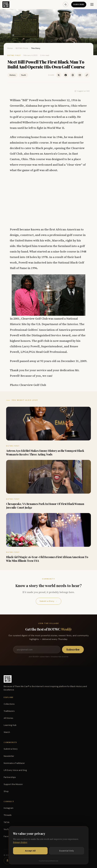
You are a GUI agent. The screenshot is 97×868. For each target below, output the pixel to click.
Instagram (9, 808)
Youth (23, 75)
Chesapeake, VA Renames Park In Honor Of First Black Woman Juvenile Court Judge (45, 506)
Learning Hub (10, 725)
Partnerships (10, 777)
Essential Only (67, 851)
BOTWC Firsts (22, 48)
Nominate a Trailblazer (14, 763)
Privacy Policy (20, 842)
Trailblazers (9, 711)
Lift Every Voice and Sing (15, 770)
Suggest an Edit (82, 91)
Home (10, 48)
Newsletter (9, 756)
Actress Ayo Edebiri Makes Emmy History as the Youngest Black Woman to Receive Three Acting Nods (45, 452)
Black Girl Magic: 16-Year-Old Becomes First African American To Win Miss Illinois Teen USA (47, 559)
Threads (8, 815)
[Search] (66, 4)
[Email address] (37, 650)
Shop (6, 791)
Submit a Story (48, 601)
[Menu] (92, 4)
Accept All (30, 851)
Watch (7, 732)
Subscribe (79, 4)
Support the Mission (13, 784)
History (13, 75)
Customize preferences (49, 861)
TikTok (7, 822)
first (52, 229)
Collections (9, 704)
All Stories (8, 718)
